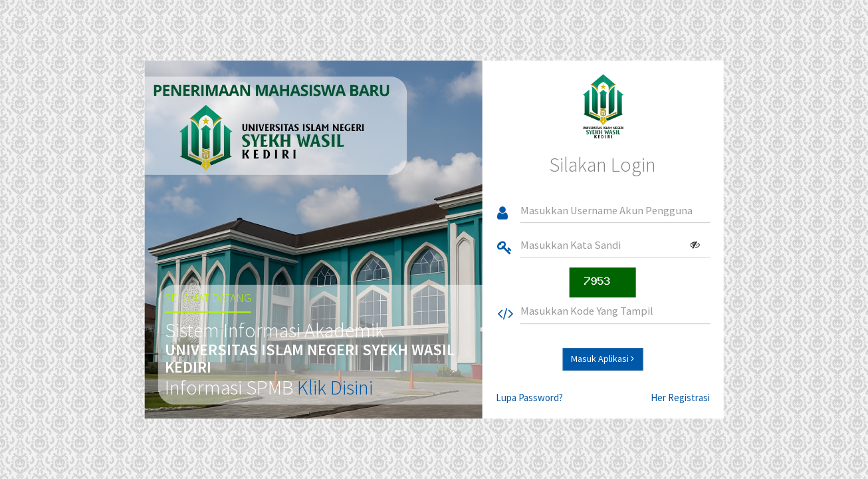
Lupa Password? (529, 398)
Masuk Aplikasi (602, 359)
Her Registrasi (680, 398)
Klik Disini (335, 387)
